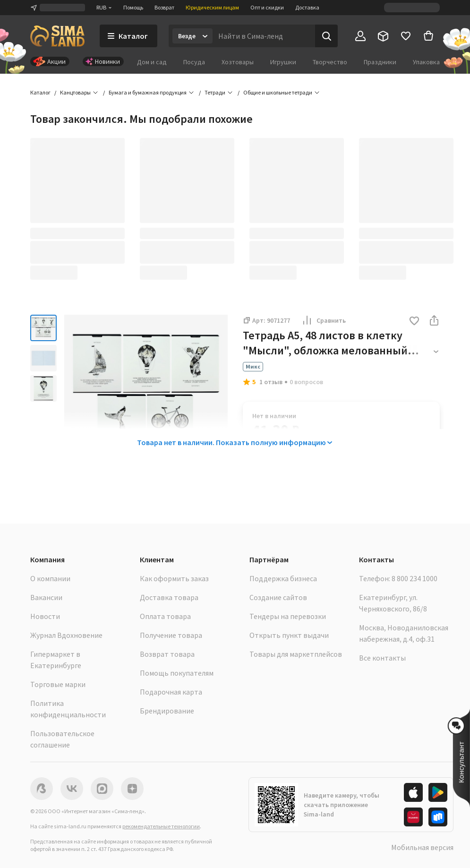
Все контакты (382, 658)
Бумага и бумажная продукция (148, 92)
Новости (45, 616)
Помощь (133, 7)
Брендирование (167, 711)
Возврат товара (167, 654)
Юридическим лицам (212, 7)
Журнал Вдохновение (66, 635)
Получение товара (171, 635)
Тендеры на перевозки (288, 616)
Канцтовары (75, 92)
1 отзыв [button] (271, 382)
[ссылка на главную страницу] (57, 36)
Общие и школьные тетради (278, 92)
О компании (50, 578)
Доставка (307, 7)
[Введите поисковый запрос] (264, 36)
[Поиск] (326, 36)
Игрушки (283, 62)
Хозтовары (238, 62)
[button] (414, 322)
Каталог (40, 92)
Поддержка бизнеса (283, 578)
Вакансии (46, 597)
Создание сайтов (278, 597)
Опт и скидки (267, 7)
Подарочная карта (171, 692)
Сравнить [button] (324, 320)
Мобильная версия (422, 847)
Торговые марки (58, 684)
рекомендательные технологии (161, 826)
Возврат (164, 7)
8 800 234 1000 (414, 578)
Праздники (380, 62)
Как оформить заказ (174, 578)
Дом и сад (152, 62)
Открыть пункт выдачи (289, 635)
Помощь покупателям (177, 673)
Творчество (330, 62)
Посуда (194, 62)
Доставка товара (169, 597)
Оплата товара (165, 616)
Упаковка (426, 62)
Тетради (215, 92)
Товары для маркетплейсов (296, 654)
